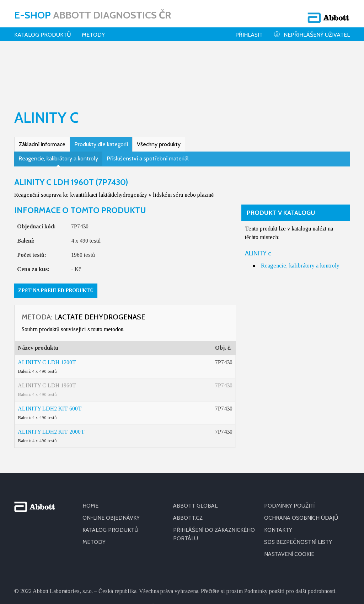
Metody (93, 30)
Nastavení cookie (290, 507)
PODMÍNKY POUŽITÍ (290, 459)
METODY (94, 495)
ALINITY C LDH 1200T (47, 315)
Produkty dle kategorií (101, 97)
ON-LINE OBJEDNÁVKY (111, 471)
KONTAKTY (278, 483)
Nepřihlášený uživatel (312, 30)
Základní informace (42, 97)
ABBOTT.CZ (188, 471)
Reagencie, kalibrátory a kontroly (58, 112)
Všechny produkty (159, 97)
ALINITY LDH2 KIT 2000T (51, 385)
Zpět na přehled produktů (56, 243)
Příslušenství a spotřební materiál (148, 112)
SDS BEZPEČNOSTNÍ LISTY (298, 495)
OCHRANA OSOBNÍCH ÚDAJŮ (302, 471)
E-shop (93, 12)
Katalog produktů (43, 30)
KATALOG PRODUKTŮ (111, 483)
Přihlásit (249, 30)
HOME (90, 459)
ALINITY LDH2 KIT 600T (50, 362)
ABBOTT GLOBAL (196, 459)
